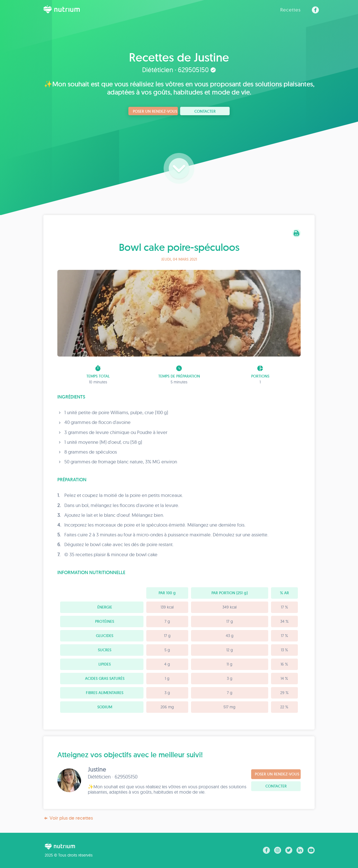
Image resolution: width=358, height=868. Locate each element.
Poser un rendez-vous (155, 111)
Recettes (290, 10)
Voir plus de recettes (68, 818)
